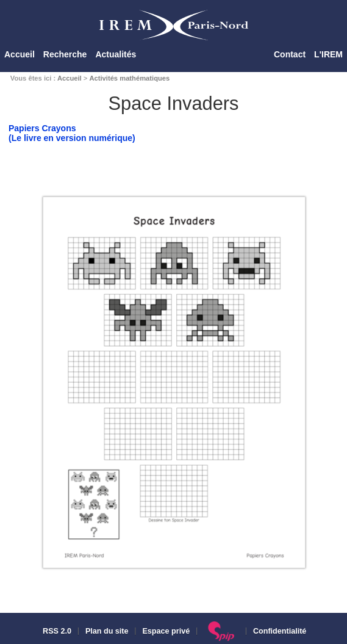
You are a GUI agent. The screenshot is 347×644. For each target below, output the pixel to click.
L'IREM (328, 54)
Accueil (20, 54)
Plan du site (107, 631)
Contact (290, 54)
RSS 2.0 (56, 631)
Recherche (65, 54)
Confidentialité (280, 631)
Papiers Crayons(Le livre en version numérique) (72, 133)
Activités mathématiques (129, 78)
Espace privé (166, 631)
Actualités (116, 54)
